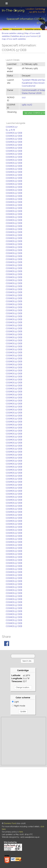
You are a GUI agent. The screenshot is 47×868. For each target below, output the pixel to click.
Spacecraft (17, 30)
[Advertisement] (23, 741)
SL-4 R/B (10, 130)
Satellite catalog (33, 30)
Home (6, 30)
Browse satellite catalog (13, 33)
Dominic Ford (10, 823)
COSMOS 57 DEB (14, 133)
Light (15, 702)
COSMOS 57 (12, 127)
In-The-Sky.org (13, 10)
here (21, 832)
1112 (24, 97)
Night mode (18, 706)
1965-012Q (27, 105)
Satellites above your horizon (24, 36)
